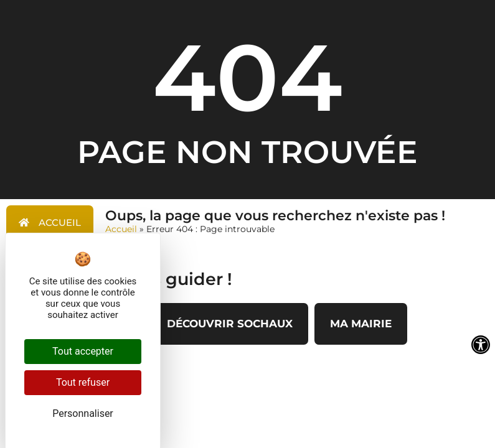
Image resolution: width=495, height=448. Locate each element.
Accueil (121, 229)
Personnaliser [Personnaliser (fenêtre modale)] (83, 413)
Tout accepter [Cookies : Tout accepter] (83, 351)
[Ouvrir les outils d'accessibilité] (481, 345)
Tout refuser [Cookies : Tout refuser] (83, 382)
